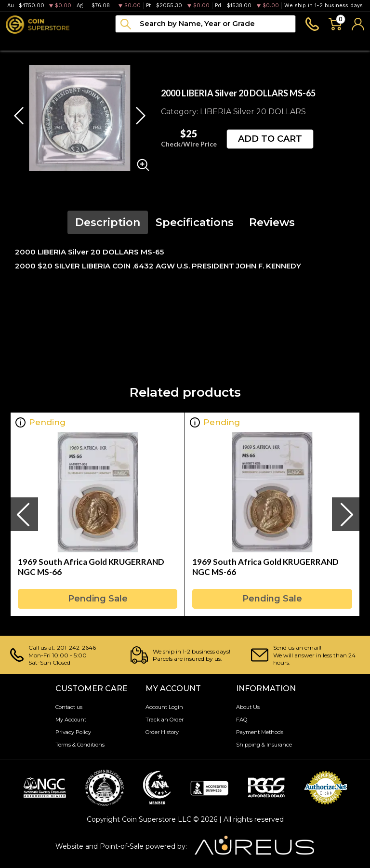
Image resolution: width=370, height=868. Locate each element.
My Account (71, 720)
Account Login (164, 707)
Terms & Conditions (80, 745)
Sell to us (347, 42)
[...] (205, 24)
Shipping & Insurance (264, 745)
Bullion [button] (19, 42)
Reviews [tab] (272, 222)
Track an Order (165, 720)
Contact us (69, 707)
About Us (248, 707)
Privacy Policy (73, 732)
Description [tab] (108, 222)
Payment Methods (260, 732)
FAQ (242, 720)
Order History (162, 732)
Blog (225, 42)
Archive (188, 42)
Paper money (134, 42)
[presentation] (24, 514)
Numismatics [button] (70, 42)
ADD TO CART (270, 139)
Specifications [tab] (195, 222)
